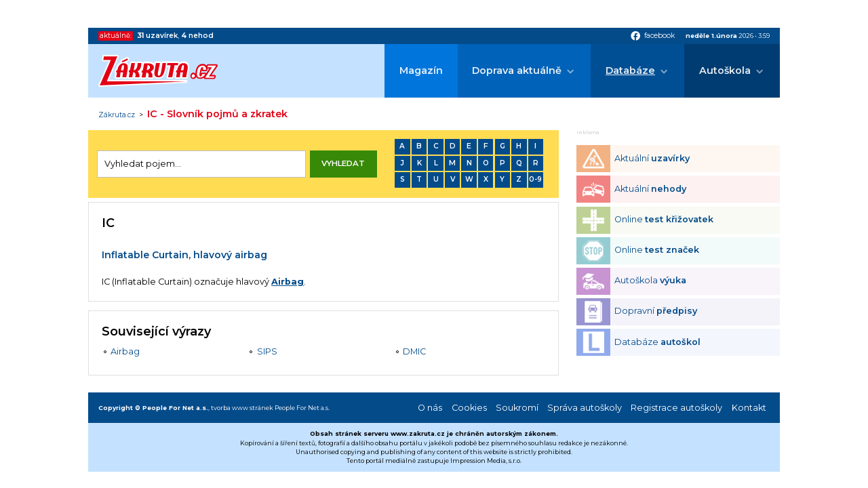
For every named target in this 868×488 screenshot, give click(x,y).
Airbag (288, 282)
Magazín (421, 70)
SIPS (267, 351)
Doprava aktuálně (517, 70)
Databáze (630, 70)
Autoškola (725, 70)
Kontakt (749, 408)
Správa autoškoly (585, 408)
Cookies (469, 408)
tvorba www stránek (242, 408)
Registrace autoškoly (676, 408)
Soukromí (517, 408)
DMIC (414, 351)
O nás (430, 408)
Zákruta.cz (117, 115)
